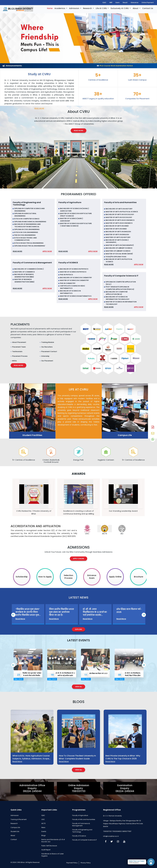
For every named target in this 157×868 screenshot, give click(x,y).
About (136, 8)
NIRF (111, 2)
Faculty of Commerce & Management (81, 825)
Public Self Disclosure (49, 846)
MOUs (14, 361)
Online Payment (148, 2)
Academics (60, 8)
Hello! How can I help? (137, 861)
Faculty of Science (79, 836)
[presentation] (13, 615)
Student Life (15, 831)
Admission (74, 8)
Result (125, 2)
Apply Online (78, 559)
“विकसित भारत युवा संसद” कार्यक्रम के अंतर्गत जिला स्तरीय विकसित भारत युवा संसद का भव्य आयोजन (32, 675)
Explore (79, 629)
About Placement (19, 342)
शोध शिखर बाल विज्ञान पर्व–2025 (98, 673)
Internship (45, 356)
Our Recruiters (47, 347)
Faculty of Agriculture (80, 815)
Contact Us (148, 8)
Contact (14, 839)
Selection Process (68, 577)
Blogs (44, 835)
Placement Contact (49, 351)
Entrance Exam (92, 577)
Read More (39, 108)
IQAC (104, 2)
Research (88, 8)
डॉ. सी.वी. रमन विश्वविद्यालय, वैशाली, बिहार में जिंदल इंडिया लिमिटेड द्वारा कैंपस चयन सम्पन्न (133, 675)
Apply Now (47, 251)
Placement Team (19, 347)
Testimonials (17, 351)
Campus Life (15, 827)
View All (79, 687)
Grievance (135, 2)
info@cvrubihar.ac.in (111, 836)
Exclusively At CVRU (120, 8)
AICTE (43, 823)
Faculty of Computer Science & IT (85, 840)
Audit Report (46, 850)
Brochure (139, 577)
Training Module (48, 342)
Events (44, 831)
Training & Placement (19, 819)
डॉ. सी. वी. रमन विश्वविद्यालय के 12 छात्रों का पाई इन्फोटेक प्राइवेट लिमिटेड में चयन (65, 675)
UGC (43, 819)
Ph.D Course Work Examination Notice (134, 66)
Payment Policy (72, 863)
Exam (118, 2)
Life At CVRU (102, 8)
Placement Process (20, 356)
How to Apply (45, 577)
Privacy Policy (86, 863)
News (43, 827)
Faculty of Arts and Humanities (84, 819)
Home (50, 8)
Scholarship (22, 577)
